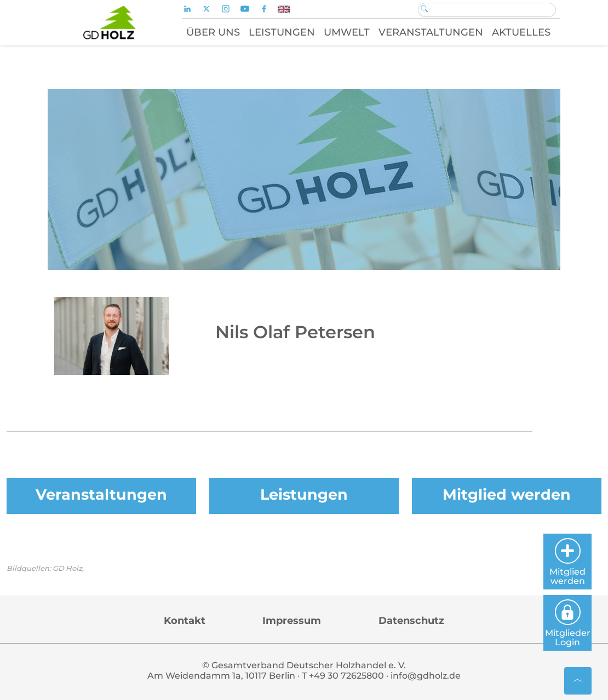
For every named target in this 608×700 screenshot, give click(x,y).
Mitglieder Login (568, 623)
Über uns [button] (213, 32)
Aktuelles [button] (521, 32)
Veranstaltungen (101, 494)
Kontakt (185, 621)
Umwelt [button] (347, 32)
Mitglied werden (507, 494)
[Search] (487, 10)
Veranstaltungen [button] (431, 32)
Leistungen (304, 494)
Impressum (292, 621)
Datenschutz (411, 621)
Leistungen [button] (282, 32)
